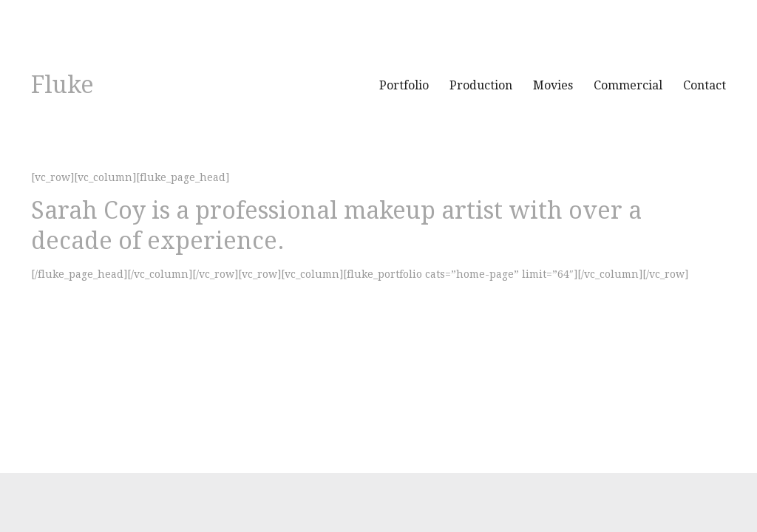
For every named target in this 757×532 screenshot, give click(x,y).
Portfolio (404, 85)
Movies (553, 85)
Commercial (628, 85)
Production (481, 85)
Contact (705, 85)
